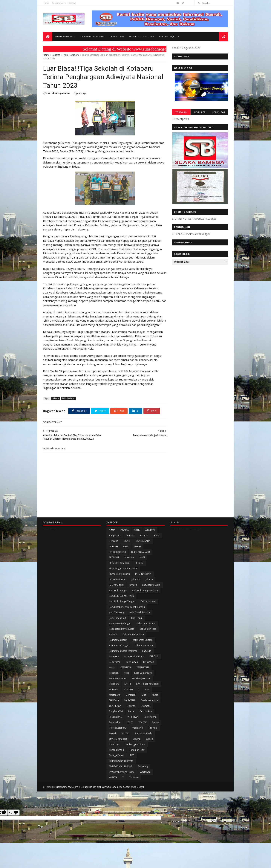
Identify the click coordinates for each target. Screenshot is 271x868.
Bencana (114, 541)
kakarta (113, 634)
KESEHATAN (143, 667)
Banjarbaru (115, 535)
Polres (155, 722)
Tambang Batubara (135, 744)
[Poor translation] (14, 813)
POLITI (130, 722)
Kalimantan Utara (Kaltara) (123, 651)
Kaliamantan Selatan (133, 634)
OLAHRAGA (115, 706)
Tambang (114, 744)
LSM (147, 689)
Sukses (149, 739)
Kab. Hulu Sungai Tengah (122, 601)
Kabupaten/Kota (169, 37)
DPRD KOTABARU (141, 552)
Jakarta (56, 55)
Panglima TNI (116, 711)
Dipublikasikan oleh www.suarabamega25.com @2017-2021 (112, 787)
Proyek (113, 733)
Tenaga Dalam (117, 755)
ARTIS (137, 530)
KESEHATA (126, 667)
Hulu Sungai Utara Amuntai (123, 568)
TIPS (132, 755)
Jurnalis (133, 585)
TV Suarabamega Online (122, 772)
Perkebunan (150, 717)
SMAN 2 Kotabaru (118, 739)
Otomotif (146, 706)
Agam (112, 530)
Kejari (112, 667)
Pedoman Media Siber (93, 37)
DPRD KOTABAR (117, 552)
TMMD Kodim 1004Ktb (121, 766)
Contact (72, 3)
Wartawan (145, 772)
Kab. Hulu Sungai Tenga (121, 596)
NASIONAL (130, 700)
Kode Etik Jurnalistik (141, 37)
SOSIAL (137, 739)
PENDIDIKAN (116, 717)
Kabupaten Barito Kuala (122, 629)
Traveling (143, 766)
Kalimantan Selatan (143, 640)
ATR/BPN (150, 530)
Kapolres (114, 656)
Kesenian (114, 673)
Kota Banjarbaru (143, 673)
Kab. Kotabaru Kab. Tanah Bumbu (127, 607)
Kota (126, 673)
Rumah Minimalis (144, 733)
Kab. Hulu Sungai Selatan (145, 590)
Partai (131, 711)
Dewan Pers (117, 37)
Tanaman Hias (137, 750)
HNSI (142, 557)
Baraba (130, 535)
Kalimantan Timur (144, 645)
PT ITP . (125, 733)
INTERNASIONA (143, 574)
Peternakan (115, 722)
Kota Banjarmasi (118, 678)
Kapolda (147, 651)
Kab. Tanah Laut (117, 618)
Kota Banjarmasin (141, 678)
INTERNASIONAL (118, 579)
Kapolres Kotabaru (134, 656)
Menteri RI (131, 695)
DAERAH (113, 547)
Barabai (144, 535)
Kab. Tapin (137, 618)
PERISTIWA (133, 717)
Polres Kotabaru (118, 728)
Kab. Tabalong (117, 612)
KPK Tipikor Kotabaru (147, 684)
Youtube (134, 777)
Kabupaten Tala (148, 629)
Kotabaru (114, 684)
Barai (156, 535)
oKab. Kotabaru (149, 700)
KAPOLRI (154, 656)
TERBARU (181, 112)
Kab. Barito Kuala (151, 585)
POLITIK (143, 722)
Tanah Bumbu (116, 750)
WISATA (113, 777)
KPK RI (128, 684)
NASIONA (114, 700)
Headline (130, 557)
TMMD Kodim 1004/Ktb (121, 761)
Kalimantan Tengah (119, 645)
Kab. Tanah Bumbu (140, 612)
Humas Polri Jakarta (119, 574)
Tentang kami (59, 3)
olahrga (131, 706)
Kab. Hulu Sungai (118, 590)
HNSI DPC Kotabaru (119, 563)
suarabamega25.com (67, 787)
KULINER (129, 689)
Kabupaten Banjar (146, 623)
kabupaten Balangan (120, 623)
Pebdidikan (146, 711)
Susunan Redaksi (65, 37)
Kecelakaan (132, 662)
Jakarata (136, 579)
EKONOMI (114, 557)
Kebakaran (115, 662)
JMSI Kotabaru (116, 585)
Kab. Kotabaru (71, 55)
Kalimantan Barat (118, 640)
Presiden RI (138, 728)
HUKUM (139, 563)
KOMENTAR (219, 112)
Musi (144, 695)
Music (155, 695)
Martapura (115, 695)
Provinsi (153, 728)
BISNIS (127, 541)
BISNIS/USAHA (143, 541)
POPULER (200, 112)
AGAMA (125, 530)
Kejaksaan (149, 662)
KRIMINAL (114, 689)
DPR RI (137, 547)
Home (46, 3)
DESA (126, 547)
